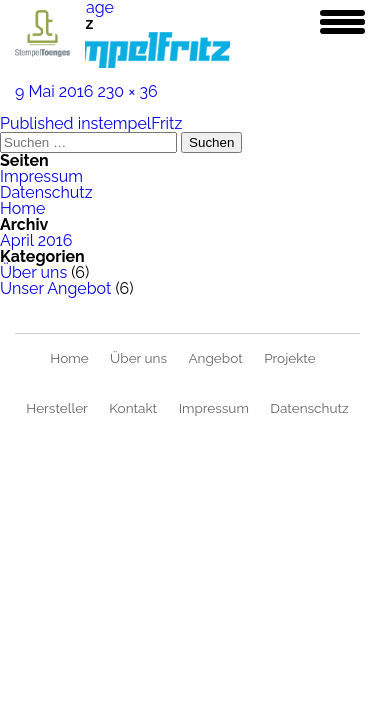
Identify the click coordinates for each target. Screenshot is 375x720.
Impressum (41, 176)
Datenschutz (46, 192)
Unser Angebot (55, 288)
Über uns (33, 272)
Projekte (290, 358)
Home (22, 208)
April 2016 (36, 240)
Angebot (215, 358)
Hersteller (57, 408)
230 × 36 (127, 91)
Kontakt (133, 408)
